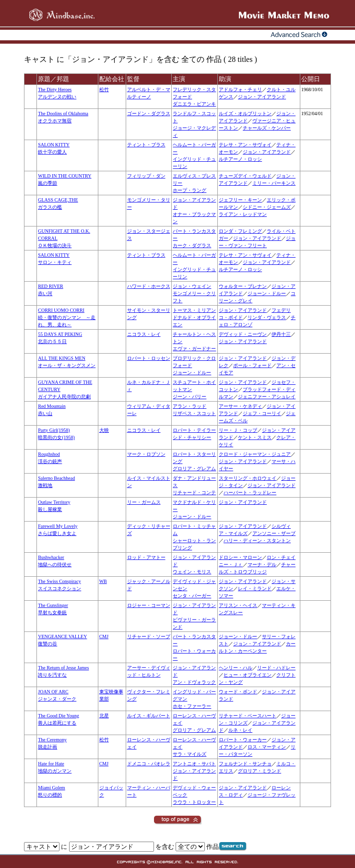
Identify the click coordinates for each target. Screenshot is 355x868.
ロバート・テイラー (194, 430)
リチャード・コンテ (194, 493)
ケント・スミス (255, 437)
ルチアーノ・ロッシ (240, 159)
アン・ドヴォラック (194, 682)
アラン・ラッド (189, 406)
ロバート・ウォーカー (243, 740)
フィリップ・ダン (146, 176)
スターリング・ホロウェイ (248, 478)
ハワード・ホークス (149, 286)
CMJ (104, 636)
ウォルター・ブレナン (243, 286)
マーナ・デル (262, 565)
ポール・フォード (252, 365)
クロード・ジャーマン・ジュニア (255, 454)
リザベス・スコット (194, 413)
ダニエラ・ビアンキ (194, 104)
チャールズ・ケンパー (267, 128)
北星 (104, 716)
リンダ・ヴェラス (267, 317)
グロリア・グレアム (194, 469)
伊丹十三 (281, 334)
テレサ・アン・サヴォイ (245, 145)
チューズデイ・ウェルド (245, 176)
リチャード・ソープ (149, 636)
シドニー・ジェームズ (267, 207)
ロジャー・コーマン (149, 605)
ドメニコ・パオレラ (149, 764)
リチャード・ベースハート (248, 716)
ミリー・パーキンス (274, 183)
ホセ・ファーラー (192, 706)
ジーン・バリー (189, 397)
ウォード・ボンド (238, 692)
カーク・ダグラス (192, 245)
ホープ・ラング (189, 190)
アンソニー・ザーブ (274, 533)
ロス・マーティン (267, 747)
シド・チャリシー (192, 437)
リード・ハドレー (276, 668)
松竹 (104, 89)
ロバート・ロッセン (149, 358)
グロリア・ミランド (260, 771)
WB (103, 581)
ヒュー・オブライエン (248, 675)
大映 (104, 430)
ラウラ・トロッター (194, 802)
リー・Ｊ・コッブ (238, 430)
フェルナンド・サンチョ (245, 764)
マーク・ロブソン (146, 454)
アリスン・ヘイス (238, 605)
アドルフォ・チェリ (240, 89)
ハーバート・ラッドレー (250, 493)
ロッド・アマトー (146, 557)
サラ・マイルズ (189, 754)
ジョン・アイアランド (262, 97)
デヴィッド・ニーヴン (243, 334)
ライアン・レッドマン (243, 214)
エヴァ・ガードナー (194, 349)
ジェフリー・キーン (240, 200)
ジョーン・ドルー (267, 293)
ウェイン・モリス (192, 572)
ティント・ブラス (146, 145)
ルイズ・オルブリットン (245, 113)
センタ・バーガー (192, 596)
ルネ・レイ (240, 730)
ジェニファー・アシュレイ (267, 397)
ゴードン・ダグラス (149, 113)
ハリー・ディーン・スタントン (257, 541)
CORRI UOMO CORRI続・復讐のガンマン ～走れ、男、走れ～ (67, 317)
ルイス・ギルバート (149, 716)
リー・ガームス (144, 502)
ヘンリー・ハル (236, 668)
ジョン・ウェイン (192, 286)
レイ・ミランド (255, 589)
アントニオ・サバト (194, 764)
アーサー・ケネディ (240, 406)
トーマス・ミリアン (194, 310)
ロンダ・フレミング (240, 231)
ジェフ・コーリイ (262, 413)
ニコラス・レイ (144, 334)
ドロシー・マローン (240, 557)
